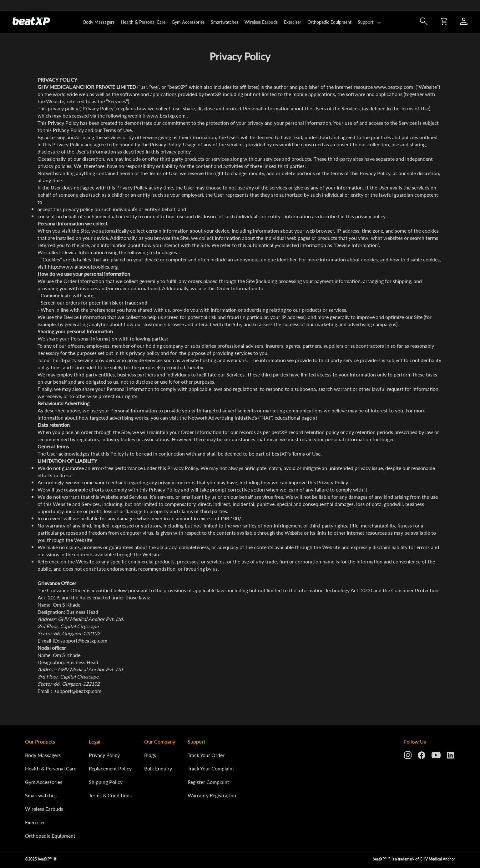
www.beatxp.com (394, 87)
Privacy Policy (104, 755)
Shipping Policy (106, 782)
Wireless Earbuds (261, 22)
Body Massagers (99, 22)
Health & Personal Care (143, 22)
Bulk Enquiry (158, 768)
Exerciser (293, 22)
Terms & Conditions (110, 795)
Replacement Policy (110, 768)
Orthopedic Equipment (329, 22)
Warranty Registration (212, 795)
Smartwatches (225, 22)
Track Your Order (206, 755)
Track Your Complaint (211, 768)
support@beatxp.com (84, 641)
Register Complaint (208, 782)
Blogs (150, 755)
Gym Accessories (188, 22)
